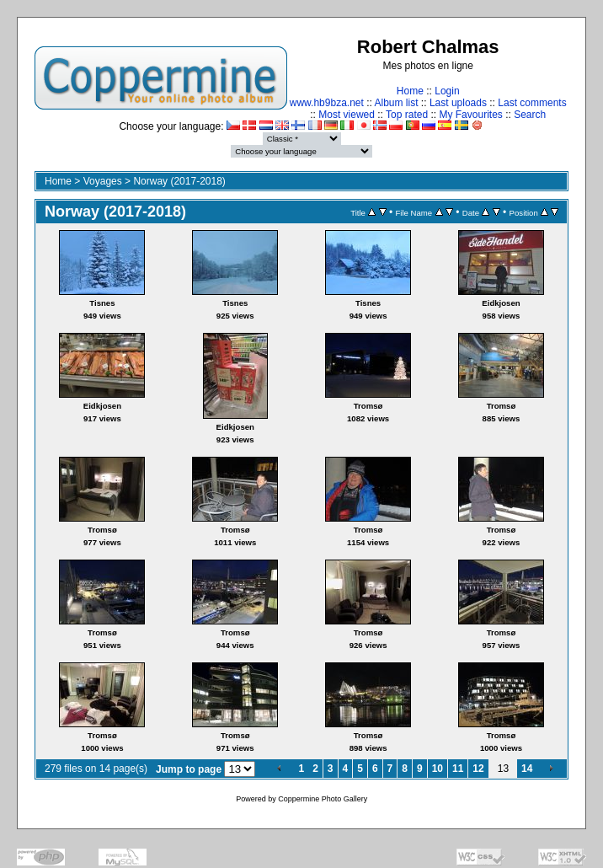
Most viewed (347, 115)
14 (527, 769)
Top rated (407, 115)
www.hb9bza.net (327, 103)
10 (438, 769)
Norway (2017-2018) (179, 181)
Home (410, 91)
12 (478, 769)
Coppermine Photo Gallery (323, 799)
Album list (397, 103)
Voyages (103, 181)
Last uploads (458, 103)
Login (447, 91)
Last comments (532, 103)
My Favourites (470, 115)
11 (458, 769)
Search (530, 115)
